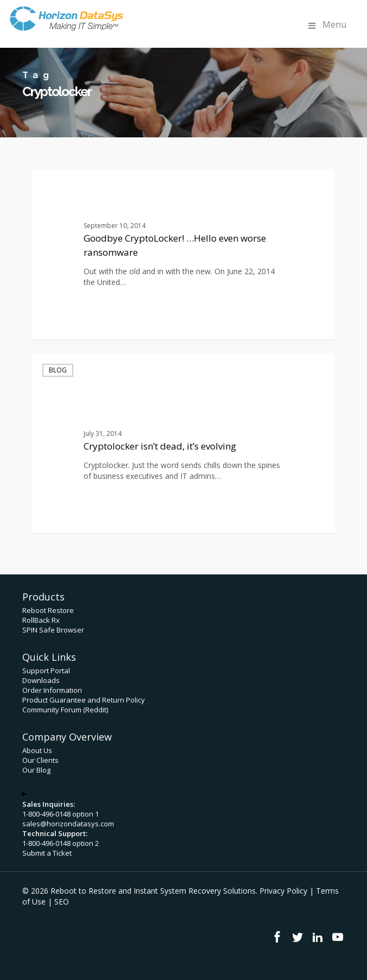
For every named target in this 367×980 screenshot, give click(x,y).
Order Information (52, 690)
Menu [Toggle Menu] (326, 25)
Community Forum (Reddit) (65, 710)
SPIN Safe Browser (53, 630)
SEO (62, 902)
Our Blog (36, 770)
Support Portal (46, 671)
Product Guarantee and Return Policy (84, 700)
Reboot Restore (48, 610)
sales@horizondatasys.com (68, 824)
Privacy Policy (283, 891)
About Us (37, 750)
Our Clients (40, 760)
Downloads (41, 680)
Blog (58, 370)
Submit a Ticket (47, 853)
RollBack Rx (41, 620)
